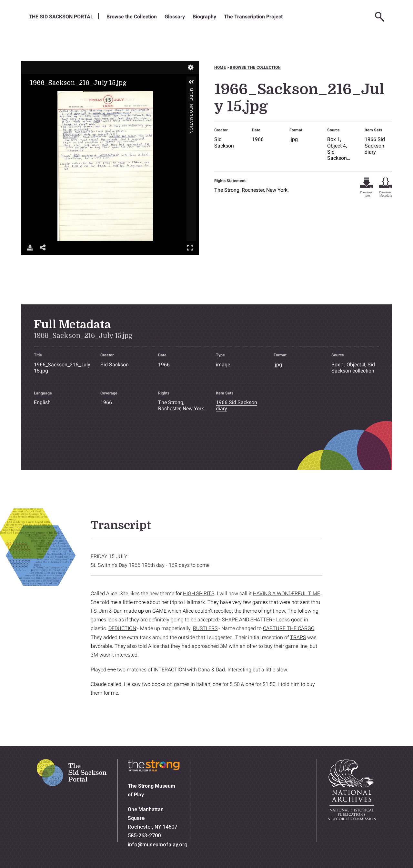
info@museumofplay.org (158, 845)
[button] (191, 82)
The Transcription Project (253, 17)
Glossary (175, 17)
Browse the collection (255, 67)
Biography (204, 17)
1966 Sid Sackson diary (375, 145)
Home (220, 67)
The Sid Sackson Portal (61, 17)
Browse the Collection (132, 17)
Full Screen (190, 247)
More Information (191, 91)
